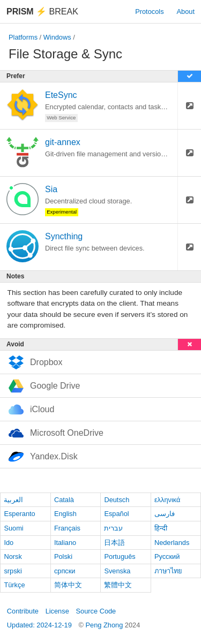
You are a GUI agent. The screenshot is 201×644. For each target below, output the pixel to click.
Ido (9, 543)
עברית (113, 528)
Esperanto (19, 514)
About (186, 12)
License (57, 611)
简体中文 (68, 585)
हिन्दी (161, 528)
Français (67, 528)
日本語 (114, 543)
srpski (13, 571)
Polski (63, 556)
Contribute (23, 611)
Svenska (117, 571)
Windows (57, 37)
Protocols (149, 12)
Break (42, 12)
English (65, 514)
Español (116, 514)
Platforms (23, 37)
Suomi (13, 528)
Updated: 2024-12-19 (39, 625)
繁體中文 (118, 585)
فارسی (165, 514)
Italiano (65, 543)
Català (64, 500)
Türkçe (14, 585)
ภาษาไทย (168, 571)
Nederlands (172, 543)
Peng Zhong (105, 625)
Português (120, 556)
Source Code (96, 611)
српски (65, 571)
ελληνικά (167, 500)
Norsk (13, 556)
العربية (13, 500)
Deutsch (117, 500)
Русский (167, 556)
